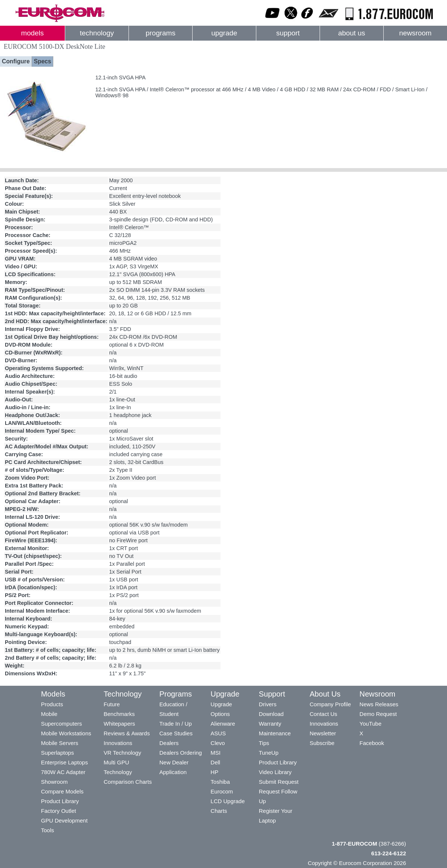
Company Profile (330, 704)
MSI (215, 753)
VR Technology (122, 753)
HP (214, 772)
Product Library (60, 801)
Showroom (54, 782)
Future (112, 704)
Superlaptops (57, 753)
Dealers (169, 743)
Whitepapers (119, 724)
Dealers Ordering (181, 753)
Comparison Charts (128, 782)
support (288, 33)
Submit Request (279, 782)
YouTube (370, 724)
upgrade (224, 33)
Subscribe (322, 743)
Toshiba (220, 782)
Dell (215, 762)
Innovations (118, 743)
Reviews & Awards (127, 733)
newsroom (415, 33)
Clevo (218, 743)
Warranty (270, 724)
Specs (43, 61)
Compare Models (62, 791)
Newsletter (323, 733)
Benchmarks (119, 714)
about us (352, 33)
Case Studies (176, 733)
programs (161, 33)
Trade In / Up (176, 724)
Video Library (275, 772)
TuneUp (269, 753)
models (33, 33)
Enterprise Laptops (64, 762)
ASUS (218, 733)
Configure (16, 61)
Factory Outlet (58, 811)
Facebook (372, 743)
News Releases (379, 704)
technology (97, 33)
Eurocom (222, 791)
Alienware (223, 724)
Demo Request (378, 714)
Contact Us (323, 714)
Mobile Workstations (66, 733)
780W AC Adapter (63, 772)
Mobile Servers (60, 743)
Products (52, 704)
